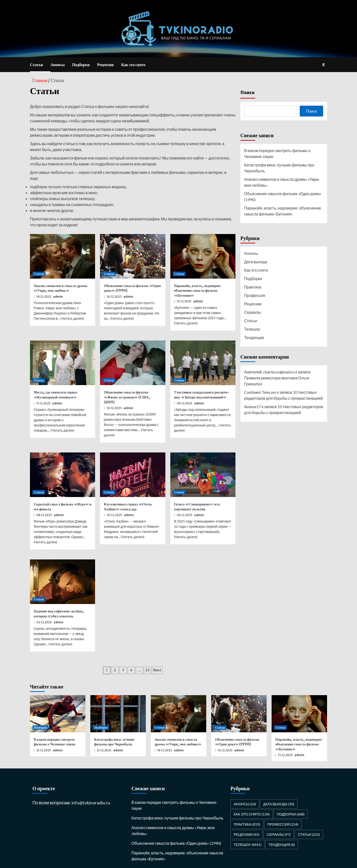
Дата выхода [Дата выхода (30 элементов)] (279, 804)
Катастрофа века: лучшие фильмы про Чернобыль (279, 168)
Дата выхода (256, 262)
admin (58, 297)
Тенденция (254, 337)
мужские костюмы (69, 193)
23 (147, 670)
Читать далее (72, 318)
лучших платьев (62, 187)
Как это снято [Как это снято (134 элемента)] (252, 814)
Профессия (255, 295)
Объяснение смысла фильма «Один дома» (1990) (283, 197)
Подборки (81, 65)
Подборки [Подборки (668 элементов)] (291, 814)
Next (157, 670)
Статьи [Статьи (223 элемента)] (309, 834)
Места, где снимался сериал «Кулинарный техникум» (56, 395)
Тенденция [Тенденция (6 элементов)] (282, 845)
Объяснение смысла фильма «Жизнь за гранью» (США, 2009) (127, 397)
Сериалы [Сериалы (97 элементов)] (279, 834)
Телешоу (252, 329)
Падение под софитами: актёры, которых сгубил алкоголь (59, 614)
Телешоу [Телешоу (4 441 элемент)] (248, 845)
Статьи (37, 65)
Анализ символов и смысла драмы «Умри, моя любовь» (61, 288)
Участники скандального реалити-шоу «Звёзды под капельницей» (202, 395)
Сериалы (253, 312)
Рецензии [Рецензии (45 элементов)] (247, 834)
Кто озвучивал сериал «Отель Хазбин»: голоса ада (128, 507)
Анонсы (58, 65)
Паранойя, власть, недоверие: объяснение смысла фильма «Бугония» (198, 291)
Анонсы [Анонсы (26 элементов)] (245, 804)
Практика (253, 287)
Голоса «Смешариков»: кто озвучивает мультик (197, 507)
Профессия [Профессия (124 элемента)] (283, 824)
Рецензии (105, 65)
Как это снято (133, 65)
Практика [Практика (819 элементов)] (247, 824)
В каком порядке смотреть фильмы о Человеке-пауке (277, 153)
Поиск (248, 92)
